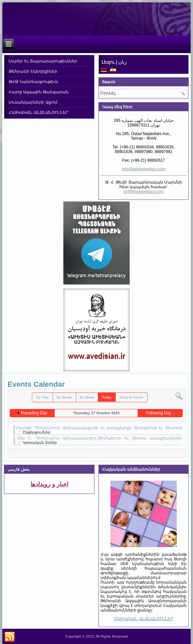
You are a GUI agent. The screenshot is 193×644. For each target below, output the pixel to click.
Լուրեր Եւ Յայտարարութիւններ (43, 61)
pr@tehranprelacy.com (144, 192)
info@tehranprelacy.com (143, 169)
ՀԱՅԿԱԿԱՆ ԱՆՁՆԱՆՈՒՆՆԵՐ (38, 113)
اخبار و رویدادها (49, 484)
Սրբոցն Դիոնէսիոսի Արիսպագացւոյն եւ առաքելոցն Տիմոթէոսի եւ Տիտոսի (99, 428)
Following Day (159, 413)
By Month (64, 397)
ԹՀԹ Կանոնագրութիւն (33, 82)
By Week (87, 397)
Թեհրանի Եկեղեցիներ (33, 71)
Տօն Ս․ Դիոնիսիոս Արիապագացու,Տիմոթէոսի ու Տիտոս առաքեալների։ (100, 438)
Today (107, 397)
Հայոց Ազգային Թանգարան (39, 92)
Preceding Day (34, 413)
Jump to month (131, 397)
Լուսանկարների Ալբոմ (33, 102)
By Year (42, 397)
